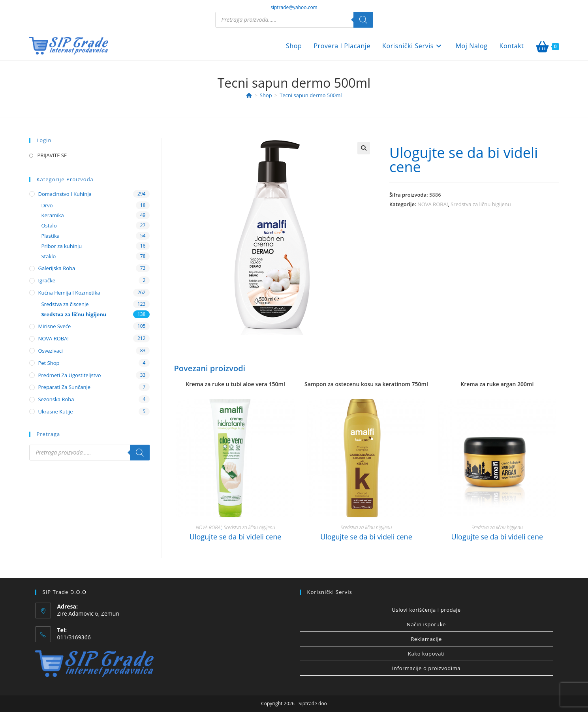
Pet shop (49, 363)
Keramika (52, 215)
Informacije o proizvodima (426, 668)
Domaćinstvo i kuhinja (65, 194)
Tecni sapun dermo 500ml (311, 95)
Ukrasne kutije (55, 411)
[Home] (249, 95)
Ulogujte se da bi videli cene (464, 160)
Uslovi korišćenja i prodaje (426, 610)
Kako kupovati (426, 654)
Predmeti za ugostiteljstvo (69, 375)
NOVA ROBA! (433, 204)
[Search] (363, 20)
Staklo (48, 256)
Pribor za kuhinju (61, 246)
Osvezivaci (50, 351)
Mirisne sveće (54, 326)
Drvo (47, 205)
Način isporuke (426, 624)
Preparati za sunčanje (64, 387)
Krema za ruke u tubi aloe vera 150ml (235, 384)
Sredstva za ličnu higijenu (481, 204)
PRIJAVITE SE (52, 155)
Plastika (50, 236)
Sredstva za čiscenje (65, 304)
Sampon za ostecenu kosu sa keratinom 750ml (366, 384)
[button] (364, 148)
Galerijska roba (56, 268)
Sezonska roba (56, 399)
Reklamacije (426, 639)
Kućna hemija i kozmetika (69, 293)
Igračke (47, 280)
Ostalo (49, 225)
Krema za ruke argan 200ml (497, 384)
